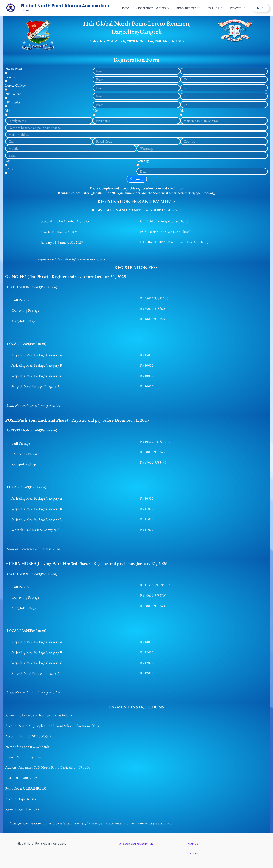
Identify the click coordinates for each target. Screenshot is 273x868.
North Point (14, 69)
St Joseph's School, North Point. (136, 844)
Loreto (10, 77)
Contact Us (195, 853)
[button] (156, 8)
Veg (8, 161)
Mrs (96, 110)
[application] (171, 8)
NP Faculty (13, 102)
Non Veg (143, 161)
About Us (194, 844)
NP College (13, 94)
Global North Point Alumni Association (65, 6)
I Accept (11, 169)
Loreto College (15, 85)
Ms (182, 110)
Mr (7, 110)
